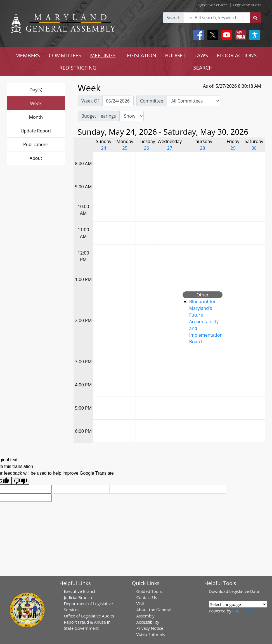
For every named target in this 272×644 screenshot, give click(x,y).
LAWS (201, 55)
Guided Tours (149, 591)
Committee (152, 101)
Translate (246, 611)
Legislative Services (212, 5)
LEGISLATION (140, 55)
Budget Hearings (99, 116)
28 (202, 148)
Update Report (36, 131)
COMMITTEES (65, 55)
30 (254, 148)
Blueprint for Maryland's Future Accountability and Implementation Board (206, 322)
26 (146, 148)
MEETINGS (103, 55)
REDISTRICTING (78, 67)
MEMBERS (28, 55)
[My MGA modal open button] (240, 35)
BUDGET (175, 55)
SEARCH (203, 67)
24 (104, 148)
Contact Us (147, 597)
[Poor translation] (20, 481)
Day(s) (36, 90)
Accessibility (148, 622)
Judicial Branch (78, 597)
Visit (140, 603)
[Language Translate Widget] (238, 604)
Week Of (90, 101)
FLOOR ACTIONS (237, 55)
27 (170, 148)
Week (36, 103)
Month (36, 117)
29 (233, 148)
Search (173, 18)
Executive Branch (80, 591)
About (36, 158)
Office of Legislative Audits (89, 616)
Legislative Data (244, 591)
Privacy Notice (150, 628)
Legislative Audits (247, 5)
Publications (36, 144)
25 (125, 148)
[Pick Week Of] (118, 101)
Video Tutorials (151, 634)
